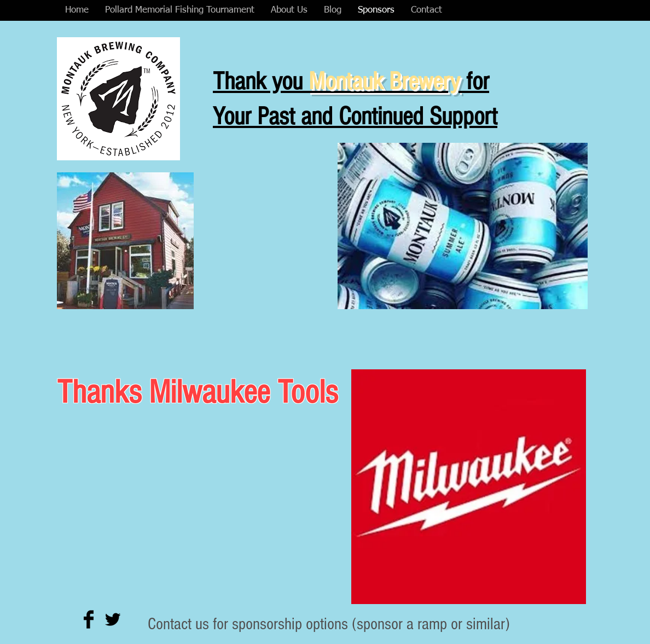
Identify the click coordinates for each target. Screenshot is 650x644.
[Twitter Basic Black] (113, 619)
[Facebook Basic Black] (89, 619)
